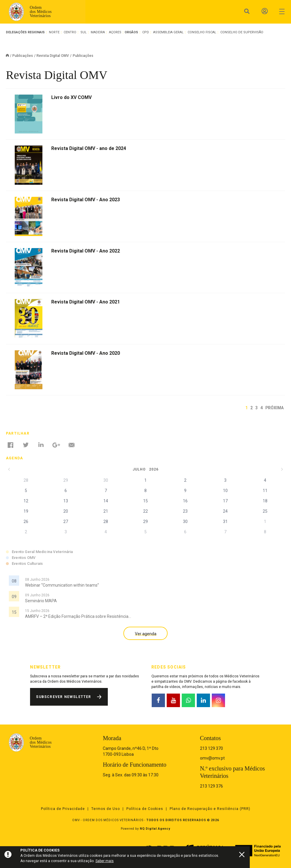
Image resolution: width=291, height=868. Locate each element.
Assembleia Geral (168, 32)
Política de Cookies (145, 809)
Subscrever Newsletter (63, 697)
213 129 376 (211, 786)
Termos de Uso (106, 809)
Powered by (145, 829)
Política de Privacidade (63, 809)
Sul (84, 32)
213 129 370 (211, 748)
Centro (70, 32)
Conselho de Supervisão (242, 32)
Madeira (98, 32)
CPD (146, 32)
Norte (54, 32)
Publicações (23, 56)
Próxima (275, 408)
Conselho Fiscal (202, 32)
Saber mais (105, 861)
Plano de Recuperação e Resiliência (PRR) (210, 809)
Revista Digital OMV (53, 56)
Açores (115, 32)
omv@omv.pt (212, 758)
